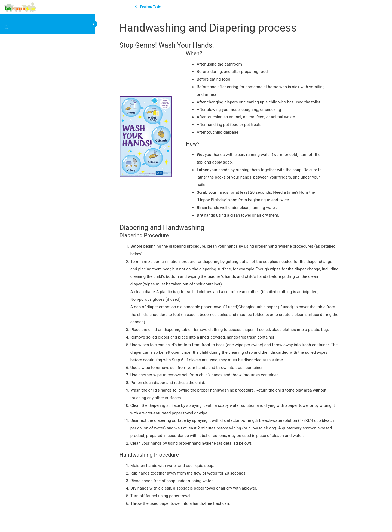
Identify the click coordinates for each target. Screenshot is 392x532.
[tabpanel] (244, 274)
